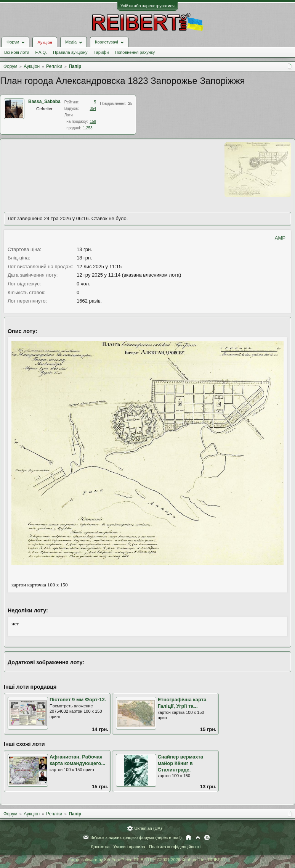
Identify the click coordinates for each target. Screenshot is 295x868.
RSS (207, 837)
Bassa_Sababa (44, 101)
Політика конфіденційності (175, 847)
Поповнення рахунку (135, 52)
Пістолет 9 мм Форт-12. (78, 700)
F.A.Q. (41, 52)
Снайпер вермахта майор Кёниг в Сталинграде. (180, 763)
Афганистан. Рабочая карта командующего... (77, 760)
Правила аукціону (70, 52)
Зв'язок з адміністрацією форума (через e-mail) (136, 837)
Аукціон (45, 42)
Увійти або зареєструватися (147, 6)
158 (93, 122)
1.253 (88, 128)
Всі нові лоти (17, 52)
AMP (280, 238)
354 (93, 109)
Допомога (100, 847)
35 (130, 104)
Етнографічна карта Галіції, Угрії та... (182, 703)
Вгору (198, 837)
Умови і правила (129, 847)
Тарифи (101, 52)
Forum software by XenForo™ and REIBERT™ (147, 860)
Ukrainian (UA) (148, 828)
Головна (188, 837)
